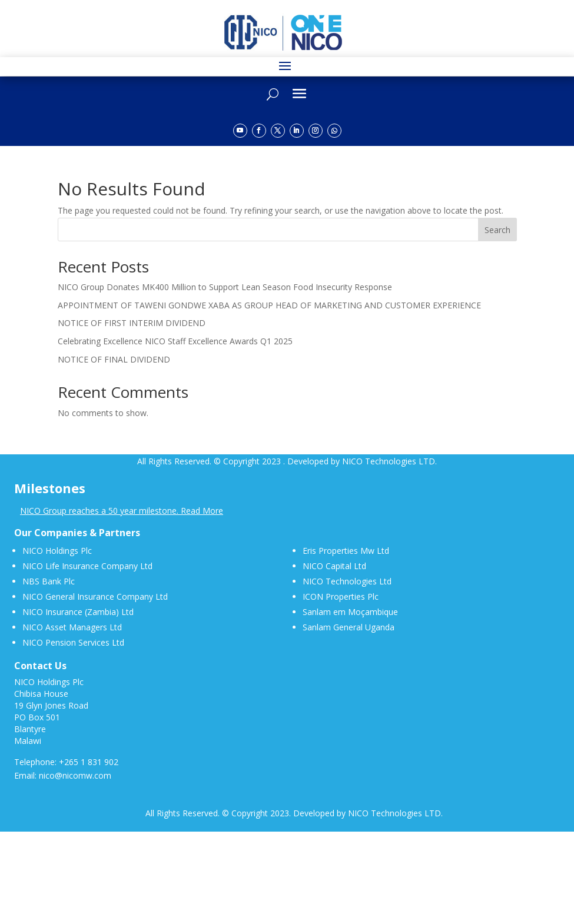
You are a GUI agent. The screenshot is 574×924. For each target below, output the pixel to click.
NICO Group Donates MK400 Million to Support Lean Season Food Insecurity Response (225, 287)
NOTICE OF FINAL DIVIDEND (114, 359)
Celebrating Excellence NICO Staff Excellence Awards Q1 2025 (175, 341)
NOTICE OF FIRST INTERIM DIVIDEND (132, 323)
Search (497, 230)
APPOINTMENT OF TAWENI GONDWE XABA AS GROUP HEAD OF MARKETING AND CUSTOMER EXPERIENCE (269, 305)
